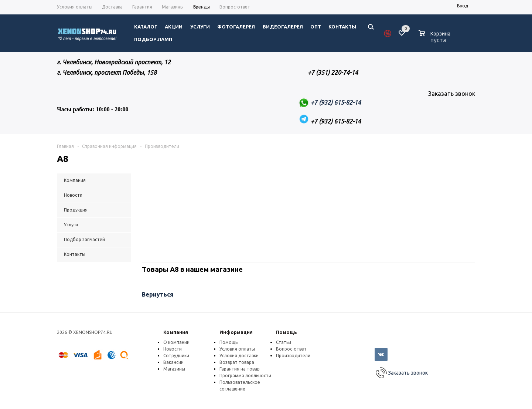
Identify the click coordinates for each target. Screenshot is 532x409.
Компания (176, 332)
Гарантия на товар (240, 369)
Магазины (174, 369)
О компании (176, 342)
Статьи (284, 342)
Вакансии (173, 362)
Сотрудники (176, 356)
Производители (293, 356)
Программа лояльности (245, 376)
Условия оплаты (237, 349)
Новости (173, 349)
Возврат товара (237, 362)
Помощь (287, 332)
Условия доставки (239, 356)
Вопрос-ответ (291, 349)
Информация (236, 332)
